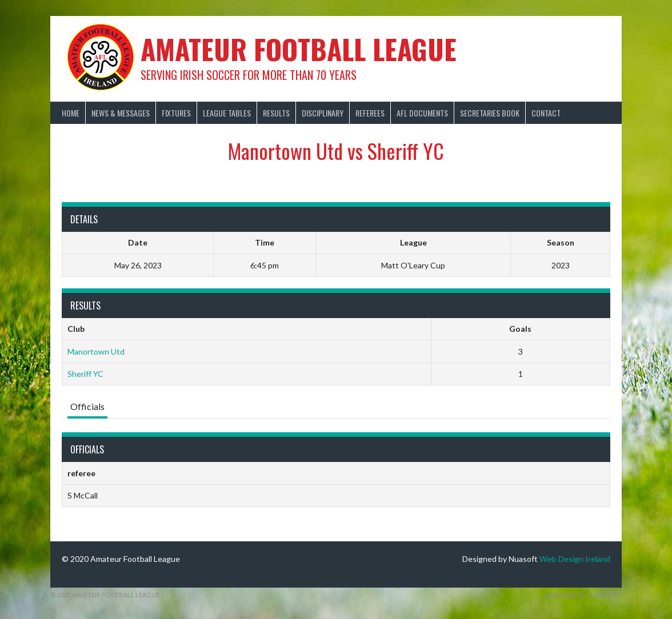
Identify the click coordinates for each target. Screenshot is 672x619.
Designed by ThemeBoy (583, 595)
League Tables (227, 113)
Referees (370, 113)
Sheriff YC (85, 374)
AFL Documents (422, 113)
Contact (546, 113)
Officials (87, 406)
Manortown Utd (96, 351)
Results (276, 113)
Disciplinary (323, 113)
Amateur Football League (299, 49)
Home (71, 113)
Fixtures (176, 113)
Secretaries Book (490, 113)
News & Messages (121, 113)
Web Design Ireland (575, 559)
